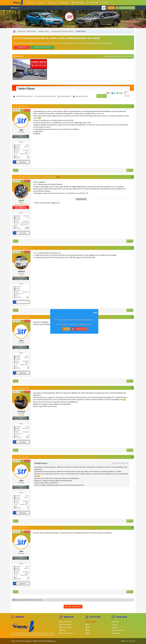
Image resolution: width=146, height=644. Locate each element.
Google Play (116, 633)
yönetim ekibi (77, 3)
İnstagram (115, 627)
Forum (41, 3)
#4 (132, 317)
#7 (132, 528)
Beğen (107, 93)
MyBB (35, 641)
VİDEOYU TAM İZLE (42, 47)
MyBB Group (52, 641)
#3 (132, 248)
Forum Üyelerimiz (66, 627)
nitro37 (58, 177)
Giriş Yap (110, 8)
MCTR (22, 641)
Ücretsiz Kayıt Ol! (79, 329)
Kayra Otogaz (91, 622)
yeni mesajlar (93, 3)
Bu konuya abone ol (66, 96)
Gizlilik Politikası (66, 625)
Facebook (115, 622)
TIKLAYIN (130, 56)
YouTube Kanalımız (118, 630)
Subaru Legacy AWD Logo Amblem (45, 406)
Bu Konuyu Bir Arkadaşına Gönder (47, 96)
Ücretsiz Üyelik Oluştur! (125, 8)
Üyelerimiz (63, 3)
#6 (132, 457)
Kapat (95, 313)
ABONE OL (22, 47)
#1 (132, 106)
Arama (51, 3)
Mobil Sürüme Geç (73, 607)
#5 (132, 388)
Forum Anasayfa (66, 622)
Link (88, 625)
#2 (132, 177)
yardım (105, 3)
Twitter (114, 625)
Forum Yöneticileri (66, 633)
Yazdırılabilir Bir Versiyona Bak (24, 96)
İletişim (63, 630)
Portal (31, 3)
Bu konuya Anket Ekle (82, 96)
